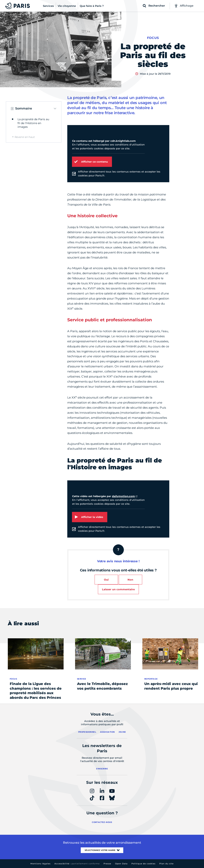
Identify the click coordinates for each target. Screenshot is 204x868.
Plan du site (166, 864)
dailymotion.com (123, 496)
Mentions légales (40, 864)
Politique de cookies (143, 864)
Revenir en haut (25, 137)
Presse (107, 864)
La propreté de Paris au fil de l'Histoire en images (33, 123)
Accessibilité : (77, 864)
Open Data (121, 864)
